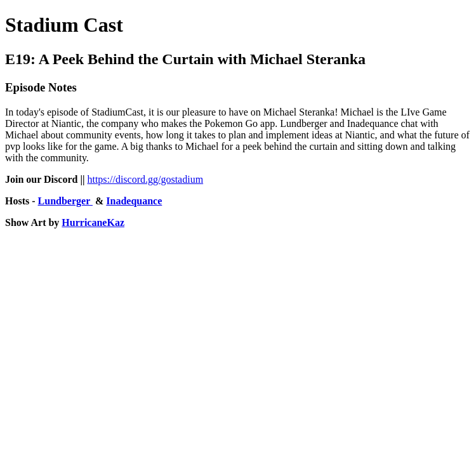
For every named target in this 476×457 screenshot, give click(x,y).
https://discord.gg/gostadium (145, 179)
